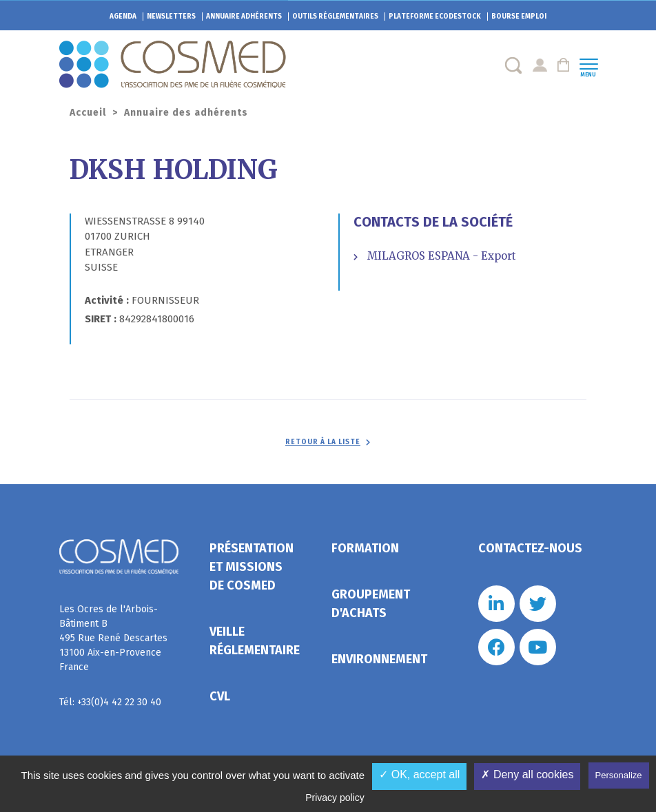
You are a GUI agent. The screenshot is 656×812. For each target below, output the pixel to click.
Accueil (88, 113)
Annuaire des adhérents (186, 113)
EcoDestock (435, 17)
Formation (365, 548)
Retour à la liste (323, 442)
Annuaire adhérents (244, 17)
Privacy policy (335, 798)
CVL (220, 696)
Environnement (379, 659)
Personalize (619, 775)
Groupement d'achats (371, 604)
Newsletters (171, 17)
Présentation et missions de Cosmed (252, 567)
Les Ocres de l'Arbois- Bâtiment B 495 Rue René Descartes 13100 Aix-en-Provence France (113, 638)
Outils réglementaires (335, 17)
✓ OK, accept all (419, 774)
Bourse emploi (519, 17)
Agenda (123, 17)
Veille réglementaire (255, 641)
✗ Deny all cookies (527, 774)
